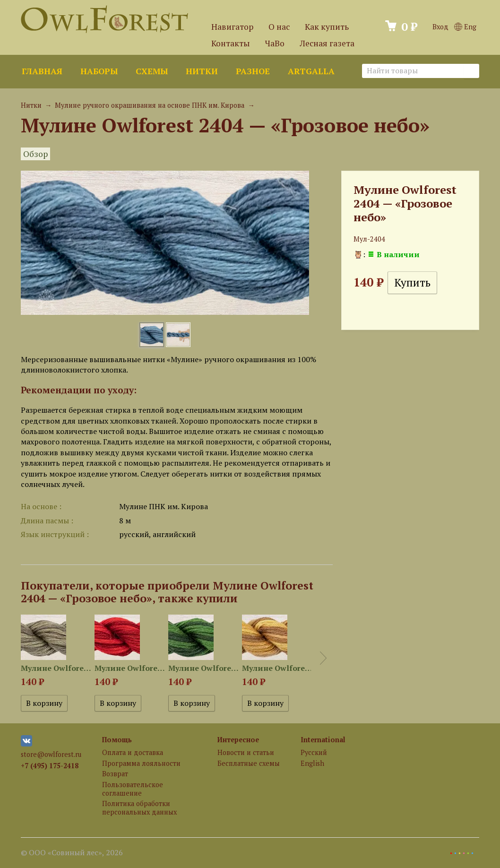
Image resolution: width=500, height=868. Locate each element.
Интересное (238, 740)
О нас (279, 27)
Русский (314, 752)
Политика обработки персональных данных (139, 807)
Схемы (152, 71)
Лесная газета (327, 43)
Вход (440, 27)
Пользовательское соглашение (133, 789)
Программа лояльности (141, 763)
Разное (253, 71)
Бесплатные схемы (249, 763)
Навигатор (232, 27)
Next (323, 658)
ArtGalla (311, 71)
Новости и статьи (246, 752)
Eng (465, 27)
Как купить (327, 27)
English (312, 763)
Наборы (99, 71)
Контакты (231, 43)
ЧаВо (275, 43)
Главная (42, 71)
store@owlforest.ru (51, 754)
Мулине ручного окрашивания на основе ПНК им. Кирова (150, 105)
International (323, 740)
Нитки (202, 71)
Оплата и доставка (133, 752)
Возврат (115, 774)
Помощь (117, 740)
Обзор (35, 154)
